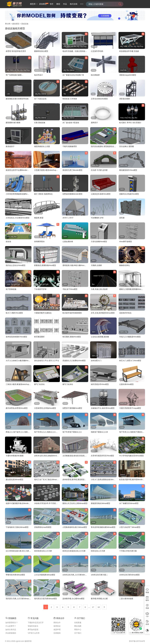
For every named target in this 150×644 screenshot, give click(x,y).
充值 (147, 608)
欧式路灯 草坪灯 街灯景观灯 (130, 123)
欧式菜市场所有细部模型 (72, 313)
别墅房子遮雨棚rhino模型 (72, 408)
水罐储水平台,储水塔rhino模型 (103, 408)
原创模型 (43, 4)
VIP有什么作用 (34, 633)
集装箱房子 (10, 146)
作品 (65, 4)
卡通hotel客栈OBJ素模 (15, 456)
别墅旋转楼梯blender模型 (72, 194)
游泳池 (8, 241)
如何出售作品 (11, 630)
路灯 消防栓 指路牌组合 (43, 194)
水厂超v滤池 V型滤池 (71, 123)
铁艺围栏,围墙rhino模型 (72, 337)
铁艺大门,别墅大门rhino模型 (130, 361)
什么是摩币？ (11, 626)
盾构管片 (94, 123)
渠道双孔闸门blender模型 (72, 170)
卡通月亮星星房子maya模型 (130, 408)
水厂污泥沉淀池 (40, 99)
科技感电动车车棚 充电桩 (129, 51)
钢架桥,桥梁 (39, 218)
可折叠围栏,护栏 (97, 218)
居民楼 (122, 218)
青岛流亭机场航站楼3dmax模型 (103, 527)
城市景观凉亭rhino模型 (100, 384)
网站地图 (78, 626)
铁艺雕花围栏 (39, 337)
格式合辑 (74, 4)
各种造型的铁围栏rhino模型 (16, 337)
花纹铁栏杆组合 (125, 313)
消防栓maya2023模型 (128, 75)
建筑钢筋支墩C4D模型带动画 (17, 99)
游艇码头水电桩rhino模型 (129, 194)
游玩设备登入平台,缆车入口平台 (47, 361)
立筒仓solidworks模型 (99, 99)
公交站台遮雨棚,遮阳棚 (100, 337)
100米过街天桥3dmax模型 (129, 575)
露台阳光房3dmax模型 (14, 480)
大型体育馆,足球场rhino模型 (45, 408)
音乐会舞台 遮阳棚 (126, 146)
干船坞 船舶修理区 (70, 146)
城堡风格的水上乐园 (42, 146)
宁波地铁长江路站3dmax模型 (17, 527)
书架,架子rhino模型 (70, 289)
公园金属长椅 (68, 241)
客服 (147, 592)
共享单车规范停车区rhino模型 (102, 456)
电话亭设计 (38, 75)
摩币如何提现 (33, 630)
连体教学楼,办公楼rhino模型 (73, 599)
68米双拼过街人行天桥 (43, 551)
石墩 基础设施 (40, 123)
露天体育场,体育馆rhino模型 (17, 408)
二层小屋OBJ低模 (126, 599)
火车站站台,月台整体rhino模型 (18, 218)
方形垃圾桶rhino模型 (99, 241)
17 (93, 607)
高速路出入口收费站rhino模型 (74, 361)
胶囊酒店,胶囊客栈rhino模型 (45, 265)
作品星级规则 (11, 633)
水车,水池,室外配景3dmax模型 (103, 313)
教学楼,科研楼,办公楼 (99, 599)
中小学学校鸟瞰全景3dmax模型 (131, 456)
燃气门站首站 (39, 384)
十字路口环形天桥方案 (128, 551)
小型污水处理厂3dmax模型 (130, 527)
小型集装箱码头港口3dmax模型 (75, 527)
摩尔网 (8, 24)
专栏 (51, 4)
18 (99, 607)
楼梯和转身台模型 (41, 51)
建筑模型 (16, 24)
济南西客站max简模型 (43, 527)
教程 (58, 4)
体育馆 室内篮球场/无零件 (16, 51)
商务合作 (57, 623)
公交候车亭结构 (97, 51)
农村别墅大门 (96, 361)
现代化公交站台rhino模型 (16, 265)
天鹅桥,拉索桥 (96, 265)
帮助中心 (78, 630)
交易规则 (57, 633)
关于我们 (78, 633)
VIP (147, 616)
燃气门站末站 (68, 384)
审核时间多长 (33, 626)
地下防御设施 (11, 289)
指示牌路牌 (95, 75)
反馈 (147, 624)
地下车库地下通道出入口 (72, 432)
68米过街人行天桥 (98, 551)
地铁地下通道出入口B (99, 432)
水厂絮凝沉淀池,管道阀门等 (73, 75)
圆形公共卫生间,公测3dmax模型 (75, 503)
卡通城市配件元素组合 (43, 313)
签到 (147, 600)
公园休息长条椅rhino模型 (101, 194)
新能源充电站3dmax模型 (100, 503)
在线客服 (78, 623)
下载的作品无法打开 (36, 623)
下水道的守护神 (40, 289)
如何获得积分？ (12, 623)
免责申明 (57, 630)
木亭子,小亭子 (68, 218)
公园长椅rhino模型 (126, 384)
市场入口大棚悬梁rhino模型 (130, 337)
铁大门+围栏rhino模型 (14, 313)
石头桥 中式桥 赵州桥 (99, 170)
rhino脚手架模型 (126, 241)
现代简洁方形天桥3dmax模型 (45, 599)
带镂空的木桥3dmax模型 (15, 575)
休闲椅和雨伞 (39, 241)
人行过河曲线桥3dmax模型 (45, 575)
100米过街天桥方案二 (99, 575)
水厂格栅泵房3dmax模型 (129, 503)
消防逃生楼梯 (124, 99)
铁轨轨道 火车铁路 (70, 99)
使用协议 (57, 626)
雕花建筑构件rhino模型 (128, 170)
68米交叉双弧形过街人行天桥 (74, 551)
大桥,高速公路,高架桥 (99, 289)
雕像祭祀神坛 (124, 265)
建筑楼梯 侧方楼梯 (13, 123)
